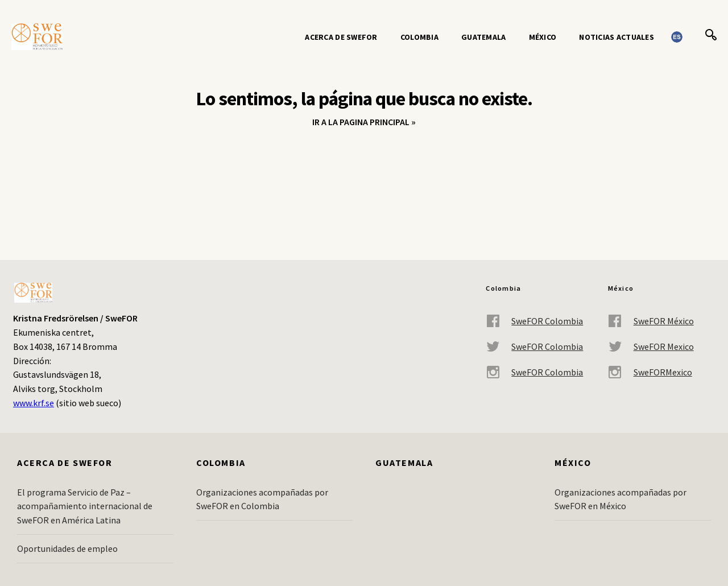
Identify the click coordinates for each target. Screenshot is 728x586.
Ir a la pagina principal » (364, 122)
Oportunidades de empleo (67, 548)
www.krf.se (34, 403)
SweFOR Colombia (534, 321)
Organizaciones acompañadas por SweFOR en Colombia (262, 499)
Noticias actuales (617, 37)
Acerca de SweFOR (341, 37)
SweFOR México (651, 321)
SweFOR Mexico (651, 347)
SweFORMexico (650, 372)
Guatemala (484, 37)
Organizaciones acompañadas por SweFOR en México (621, 499)
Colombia (419, 37)
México (543, 37)
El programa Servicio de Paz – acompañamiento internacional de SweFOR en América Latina (85, 506)
